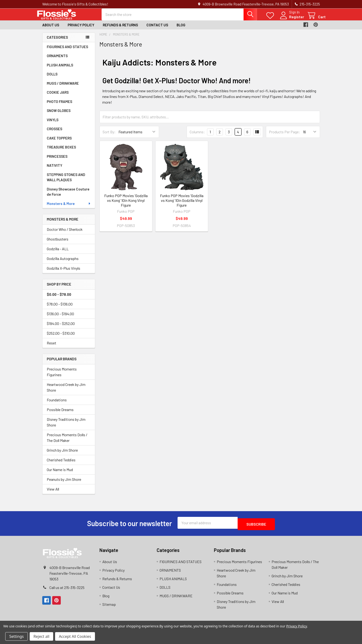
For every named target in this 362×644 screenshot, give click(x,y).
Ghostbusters (58, 243)
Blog (181, 29)
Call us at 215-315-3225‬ (67, 590)
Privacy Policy (81, 29)
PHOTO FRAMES (59, 106)
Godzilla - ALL (58, 253)
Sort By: (109, 136)
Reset (52, 347)
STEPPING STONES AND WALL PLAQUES (66, 182)
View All (53, 493)
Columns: (197, 136)
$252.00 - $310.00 (61, 337)
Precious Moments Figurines (62, 376)
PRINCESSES (57, 161)
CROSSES (54, 133)
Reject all (41, 636)
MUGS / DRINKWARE (63, 88)
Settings (16, 636)
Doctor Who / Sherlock (65, 234)
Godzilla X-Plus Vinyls (63, 272)
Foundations (57, 404)
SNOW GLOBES (59, 115)
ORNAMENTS (57, 60)
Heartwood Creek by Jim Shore (66, 391)
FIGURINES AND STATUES (67, 51)
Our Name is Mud (60, 474)
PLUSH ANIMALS (60, 69)
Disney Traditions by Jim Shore (66, 426)
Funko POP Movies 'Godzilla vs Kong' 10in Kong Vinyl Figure (126, 205)
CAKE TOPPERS (59, 142)
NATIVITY (54, 170)
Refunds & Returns (120, 29)
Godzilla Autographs (63, 263)
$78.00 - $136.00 (60, 308)
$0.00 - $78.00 (59, 299)
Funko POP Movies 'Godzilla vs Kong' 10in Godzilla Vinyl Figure (182, 205)
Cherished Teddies (61, 464)
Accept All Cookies (75, 636)
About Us (51, 29)
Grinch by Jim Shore (62, 454)
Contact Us (157, 29)
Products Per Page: (284, 136)
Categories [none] (57, 42)
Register (291, 20)
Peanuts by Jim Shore (64, 484)
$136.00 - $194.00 (60, 318)
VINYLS (53, 124)
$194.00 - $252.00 (61, 328)
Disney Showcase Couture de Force (68, 196)
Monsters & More (69, 208)
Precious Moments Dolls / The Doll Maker (67, 442)
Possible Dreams (60, 414)
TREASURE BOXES (61, 151)
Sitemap (109, 607)
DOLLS (52, 78)
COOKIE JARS (58, 97)
